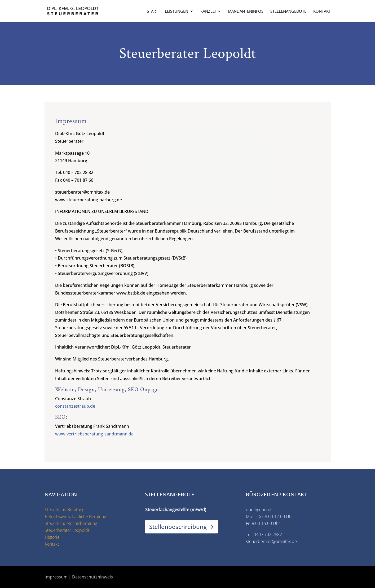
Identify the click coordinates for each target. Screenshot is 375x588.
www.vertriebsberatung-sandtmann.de (94, 434)
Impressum (56, 577)
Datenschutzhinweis (92, 577)
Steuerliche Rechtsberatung (71, 523)
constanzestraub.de (75, 406)
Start (152, 12)
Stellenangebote (288, 12)
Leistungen (177, 12)
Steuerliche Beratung (65, 510)
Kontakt (322, 12)
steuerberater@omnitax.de (271, 541)
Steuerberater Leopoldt (67, 530)
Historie (52, 537)
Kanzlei (208, 12)
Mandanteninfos (246, 12)
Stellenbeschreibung (178, 527)
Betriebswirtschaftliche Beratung (75, 516)
